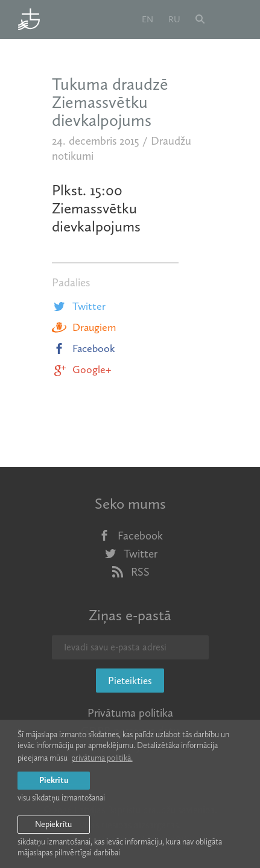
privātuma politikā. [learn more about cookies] (102, 758)
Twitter (79, 306)
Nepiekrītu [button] (53, 824)
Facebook (84, 348)
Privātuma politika (130, 713)
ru (174, 19)
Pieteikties (130, 681)
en (147, 19)
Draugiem (84, 327)
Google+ (81, 370)
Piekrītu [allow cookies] (54, 780)
